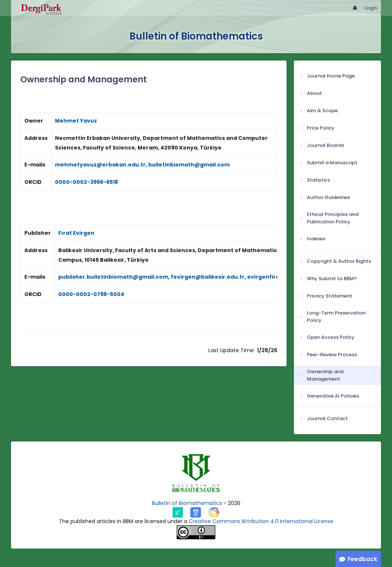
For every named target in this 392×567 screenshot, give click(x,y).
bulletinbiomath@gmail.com (189, 165)
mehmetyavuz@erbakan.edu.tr (100, 165)
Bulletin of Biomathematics (187, 503)
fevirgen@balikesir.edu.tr (208, 277)
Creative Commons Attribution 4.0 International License (261, 521)
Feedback (362, 559)
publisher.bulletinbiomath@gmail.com (113, 277)
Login (371, 8)
